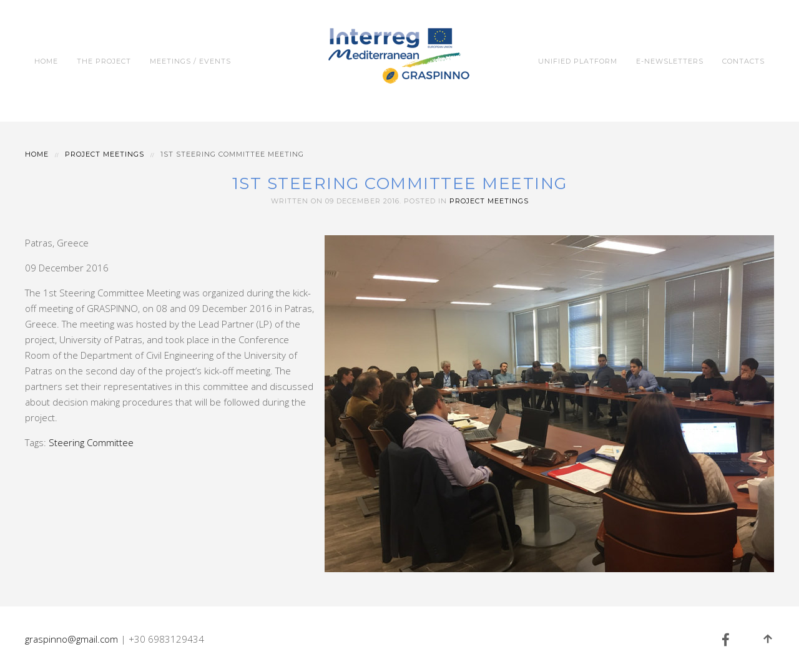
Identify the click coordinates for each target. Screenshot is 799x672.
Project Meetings (105, 154)
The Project (104, 61)
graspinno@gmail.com (71, 639)
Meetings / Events (190, 61)
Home (46, 61)
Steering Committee (91, 442)
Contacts (743, 61)
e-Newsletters (670, 61)
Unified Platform (578, 61)
